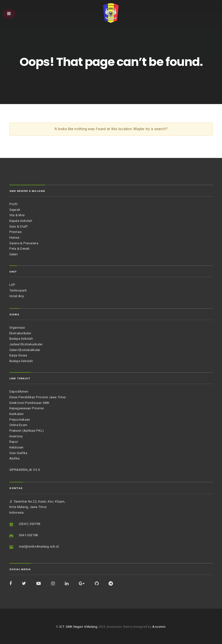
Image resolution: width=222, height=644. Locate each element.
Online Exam (18, 425)
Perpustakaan (20, 420)
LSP (12, 285)
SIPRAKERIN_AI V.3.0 (25, 470)
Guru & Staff (19, 226)
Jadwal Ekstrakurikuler (26, 344)
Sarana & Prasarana (24, 243)
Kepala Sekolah (21, 221)
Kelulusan (16, 447)
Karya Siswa (18, 355)
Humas (14, 238)
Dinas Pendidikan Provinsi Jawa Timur (38, 397)
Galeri (14, 254)
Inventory (16, 436)
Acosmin (159, 627)
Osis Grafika (18, 453)
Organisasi (17, 328)
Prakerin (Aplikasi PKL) (27, 431)
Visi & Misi (17, 215)
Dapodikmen (19, 391)
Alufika (15, 458)
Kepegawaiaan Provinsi (27, 408)
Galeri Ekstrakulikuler (25, 350)
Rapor (14, 442)
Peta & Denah (20, 249)
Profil (13, 204)
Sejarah (15, 210)
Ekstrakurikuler (20, 333)
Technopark (18, 290)
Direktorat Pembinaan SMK (29, 403)
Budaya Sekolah (21, 339)
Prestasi (16, 232)
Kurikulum (17, 414)
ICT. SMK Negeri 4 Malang (78, 627)
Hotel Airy (17, 296)
